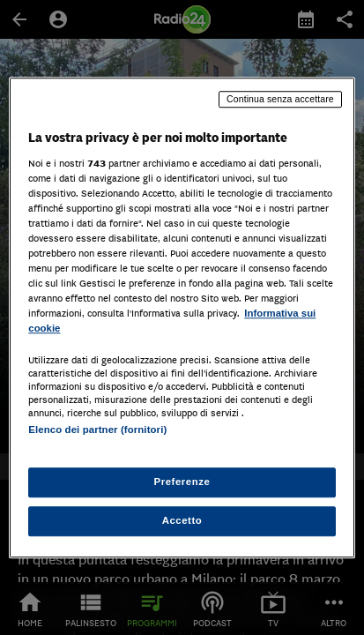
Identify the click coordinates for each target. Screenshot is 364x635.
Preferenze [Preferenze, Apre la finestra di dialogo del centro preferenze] (182, 482)
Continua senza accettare (280, 99)
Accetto (182, 520)
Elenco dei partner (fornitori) (97, 430)
